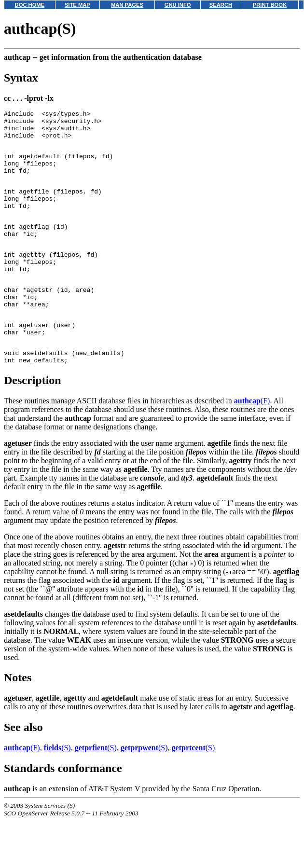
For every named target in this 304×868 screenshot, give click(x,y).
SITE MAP (77, 5)
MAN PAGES (127, 5)
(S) (57, 790)
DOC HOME (30, 5)
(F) (252, 443)
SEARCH (221, 5)
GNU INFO (178, 5)
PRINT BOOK (270, 5)
